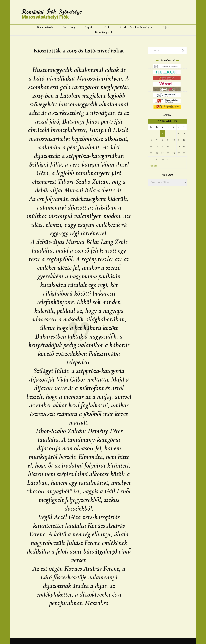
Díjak (166, 27)
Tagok (89, 27)
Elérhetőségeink (103, 32)
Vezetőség (69, 27)
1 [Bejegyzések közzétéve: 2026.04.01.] (162, 133)
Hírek (106, 27)
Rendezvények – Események (136, 27)
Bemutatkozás (45, 27)
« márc (153, 166)
